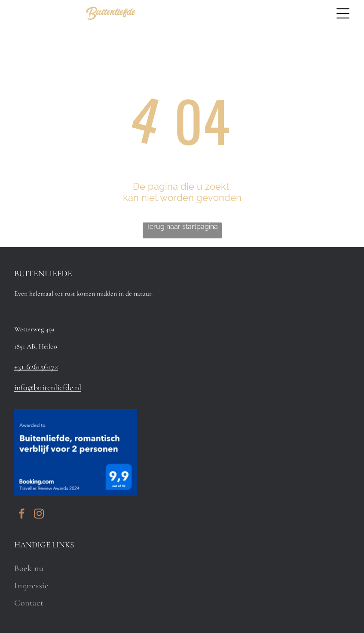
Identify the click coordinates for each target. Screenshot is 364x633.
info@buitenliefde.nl (48, 388)
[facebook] (22, 515)
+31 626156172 (36, 367)
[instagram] (39, 515)
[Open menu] (343, 13)
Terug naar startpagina (182, 227)
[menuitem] (182, 568)
